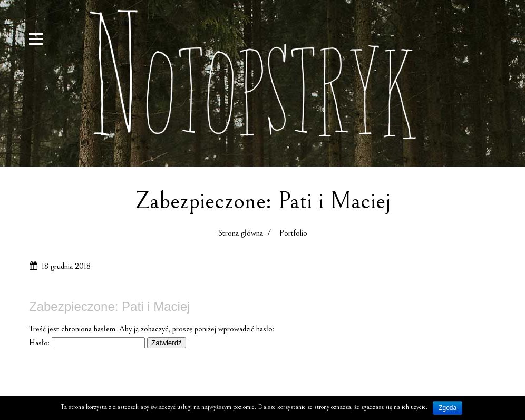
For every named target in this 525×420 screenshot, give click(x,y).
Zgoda (448, 408)
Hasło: (87, 343)
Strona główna (241, 233)
